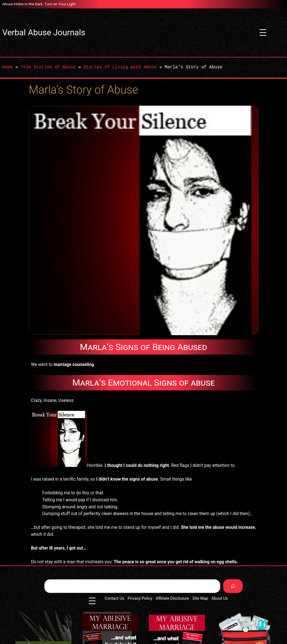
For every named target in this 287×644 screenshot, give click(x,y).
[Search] (233, 586)
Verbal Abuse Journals (44, 33)
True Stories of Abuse (48, 67)
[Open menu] (263, 33)
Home (7, 67)
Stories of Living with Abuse (120, 67)
